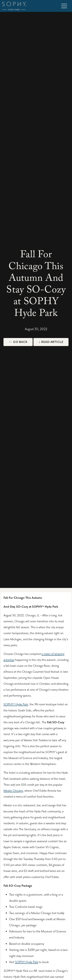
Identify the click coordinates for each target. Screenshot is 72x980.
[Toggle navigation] (64, 6)
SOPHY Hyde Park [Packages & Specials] (27, 962)
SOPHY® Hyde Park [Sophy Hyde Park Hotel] (16, 704)
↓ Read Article (51, 342)
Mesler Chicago (13, 791)
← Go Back (18, 342)
